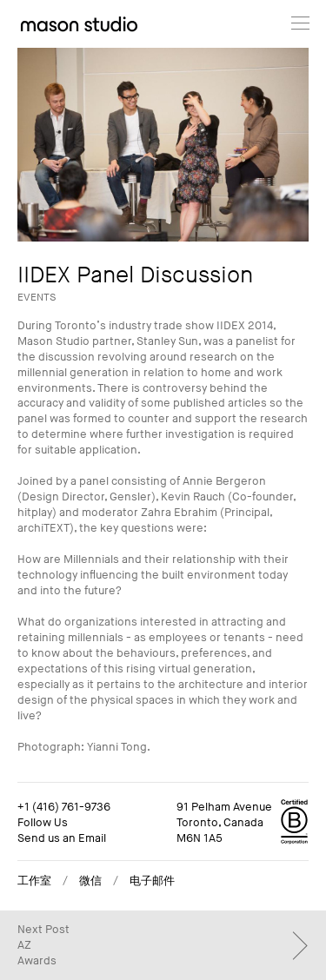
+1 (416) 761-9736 (64, 807)
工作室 (34, 881)
